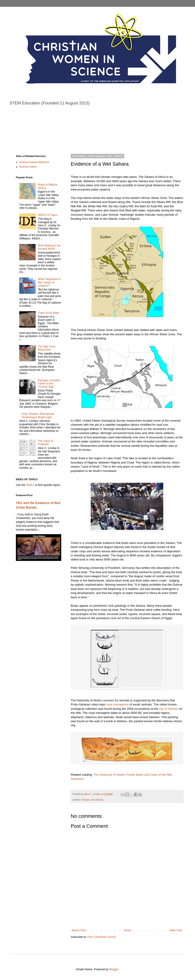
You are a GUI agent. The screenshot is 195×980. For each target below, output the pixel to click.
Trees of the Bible (49, 313)
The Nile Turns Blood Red (47, 348)
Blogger (114, 969)
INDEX (30, 485)
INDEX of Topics (48, 215)
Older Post (176, 930)
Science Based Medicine (34, 162)
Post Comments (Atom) (101, 937)
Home (128, 930)
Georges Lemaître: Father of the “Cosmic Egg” (49, 384)
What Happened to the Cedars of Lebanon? (49, 282)
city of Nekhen (169, 709)
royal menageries (117, 704)
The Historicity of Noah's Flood (114, 775)
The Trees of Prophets (45, 443)
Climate (85, 800)
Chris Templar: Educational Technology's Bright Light (38, 415)
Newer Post (79, 930)
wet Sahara (97, 800)
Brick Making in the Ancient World (49, 247)
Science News (28, 167)
